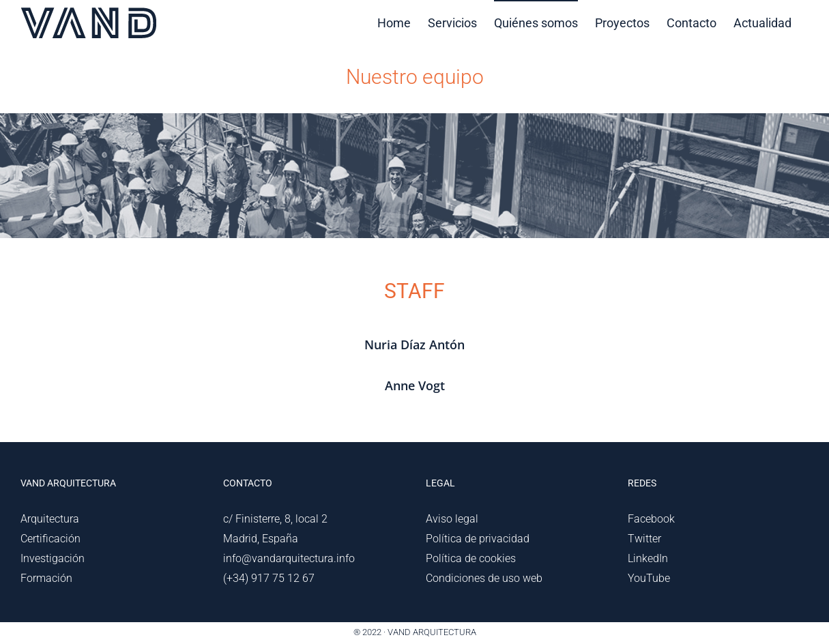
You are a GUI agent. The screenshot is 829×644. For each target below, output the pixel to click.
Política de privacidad (478, 539)
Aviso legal (452, 519)
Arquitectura (50, 519)
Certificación (50, 539)
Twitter (644, 539)
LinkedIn (648, 558)
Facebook (651, 519)
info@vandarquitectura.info (289, 558)
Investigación (53, 558)
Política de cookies (471, 558)
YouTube (649, 578)
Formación (46, 578)
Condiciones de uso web (484, 578)
